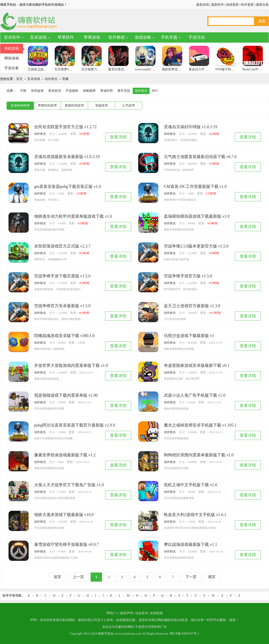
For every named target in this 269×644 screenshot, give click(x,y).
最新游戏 (203, 5)
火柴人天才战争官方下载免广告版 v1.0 (69, 485)
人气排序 (129, 106)
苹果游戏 (92, 37)
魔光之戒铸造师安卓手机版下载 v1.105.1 (200, 425)
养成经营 (107, 91)
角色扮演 (55, 91)
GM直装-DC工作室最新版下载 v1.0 (195, 187)
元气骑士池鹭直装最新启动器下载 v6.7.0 (200, 157)
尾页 (212, 577)
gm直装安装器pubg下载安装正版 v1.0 (67, 187)
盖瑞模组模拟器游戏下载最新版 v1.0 (197, 216)
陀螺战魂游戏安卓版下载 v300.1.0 (64, 336)
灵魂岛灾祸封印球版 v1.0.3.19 (190, 127)
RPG (155, 91)
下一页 (191, 577)
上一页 (78, 577)
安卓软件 (12, 37)
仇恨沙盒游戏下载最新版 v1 (189, 336)
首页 (19, 79)
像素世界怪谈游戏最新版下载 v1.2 (65, 455)
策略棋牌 (89, 91)
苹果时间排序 (47, 106)
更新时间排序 (74, 106)
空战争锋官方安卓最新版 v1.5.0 (62, 306)
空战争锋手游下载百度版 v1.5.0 (62, 276)
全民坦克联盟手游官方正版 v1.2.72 (65, 127)
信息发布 (142, 613)
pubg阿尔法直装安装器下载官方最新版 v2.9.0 (75, 425)
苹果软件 (66, 37)
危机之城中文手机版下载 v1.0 (190, 485)
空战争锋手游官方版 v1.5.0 (188, 276)
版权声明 (127, 613)
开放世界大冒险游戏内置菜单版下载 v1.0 (71, 365)
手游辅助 (72, 91)
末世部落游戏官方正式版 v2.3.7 (62, 246)
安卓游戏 (38, 37)
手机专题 (169, 37)
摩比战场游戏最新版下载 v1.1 (190, 544)
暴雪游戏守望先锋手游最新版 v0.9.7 (66, 544)
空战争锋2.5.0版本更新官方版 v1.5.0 (196, 246)
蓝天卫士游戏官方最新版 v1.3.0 (192, 306)
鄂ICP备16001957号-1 (184, 634)
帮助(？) (112, 613)
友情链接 (156, 613)
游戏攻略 (143, 37)
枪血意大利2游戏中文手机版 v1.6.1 (195, 515)
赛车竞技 (124, 91)
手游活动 (197, 37)
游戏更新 (232, 5)
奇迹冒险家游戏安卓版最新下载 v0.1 (197, 365)
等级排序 (102, 106)
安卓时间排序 (20, 106)
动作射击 (51, 79)
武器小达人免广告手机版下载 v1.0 (195, 395)
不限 (23, 91)
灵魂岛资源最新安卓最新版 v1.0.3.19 (67, 157)
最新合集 (262, 5)
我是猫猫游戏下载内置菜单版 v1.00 (66, 395)
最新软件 (218, 5)
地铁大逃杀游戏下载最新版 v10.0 (64, 515)
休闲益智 (37, 91)
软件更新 (247, 5)
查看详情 (118, 137)
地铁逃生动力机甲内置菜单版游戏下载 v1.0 (73, 216)
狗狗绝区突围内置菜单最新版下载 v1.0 (199, 455)
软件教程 (117, 37)
